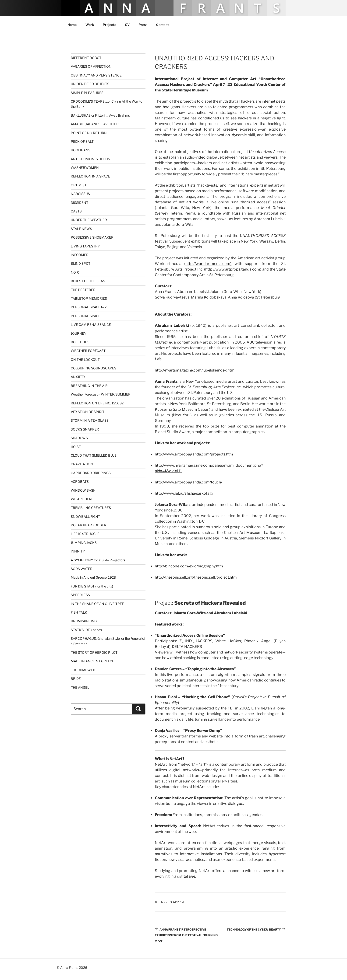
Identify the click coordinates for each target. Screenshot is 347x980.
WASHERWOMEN (85, 168)
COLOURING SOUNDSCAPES (94, 368)
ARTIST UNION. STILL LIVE (92, 159)
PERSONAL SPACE (86, 316)
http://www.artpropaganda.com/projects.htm (194, 454)
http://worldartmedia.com (208, 264)
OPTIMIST (79, 185)
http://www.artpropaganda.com (233, 269)
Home (72, 25)
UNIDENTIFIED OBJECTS (90, 84)
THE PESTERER (83, 290)
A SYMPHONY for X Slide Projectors (98, 560)
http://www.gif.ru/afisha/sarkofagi (184, 493)
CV (127, 25)
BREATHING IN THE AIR (89, 386)
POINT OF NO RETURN (89, 133)
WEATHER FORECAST (88, 351)
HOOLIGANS (81, 150)
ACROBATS (80, 481)
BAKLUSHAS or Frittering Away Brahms (100, 115)
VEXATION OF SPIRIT (88, 412)
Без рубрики (173, 902)
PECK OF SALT (82, 141)
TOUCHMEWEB (83, 670)
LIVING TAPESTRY (85, 246)
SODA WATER (82, 569)
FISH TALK (79, 612)
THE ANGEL (80, 687)
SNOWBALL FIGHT (85, 516)
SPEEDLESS (80, 595)
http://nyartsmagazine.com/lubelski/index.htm (195, 370)
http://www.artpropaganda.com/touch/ (188, 482)
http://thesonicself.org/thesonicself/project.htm (196, 577)
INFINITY (78, 551)
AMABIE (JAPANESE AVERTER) (95, 124)
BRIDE (76, 679)
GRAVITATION (82, 464)
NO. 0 (75, 272)
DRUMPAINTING (84, 621)
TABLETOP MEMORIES (89, 298)
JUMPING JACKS (84, 543)
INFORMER (80, 255)
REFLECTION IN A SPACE (90, 176)
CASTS (76, 211)
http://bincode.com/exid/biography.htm (189, 566)
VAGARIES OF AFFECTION (91, 66)
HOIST (76, 447)
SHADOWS (79, 438)
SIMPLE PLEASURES (87, 93)
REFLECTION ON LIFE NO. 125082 (97, 403)
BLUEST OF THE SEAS (88, 281)
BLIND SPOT (81, 263)
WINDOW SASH (83, 490)
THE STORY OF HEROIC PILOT (94, 652)
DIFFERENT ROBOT (86, 58)
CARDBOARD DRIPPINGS (91, 473)
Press (143, 25)
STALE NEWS (81, 229)
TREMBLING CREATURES (91, 508)
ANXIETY (78, 377)
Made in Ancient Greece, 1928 (93, 577)
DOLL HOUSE (81, 342)
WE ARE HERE (82, 499)
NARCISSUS (80, 194)
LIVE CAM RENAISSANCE (91, 325)
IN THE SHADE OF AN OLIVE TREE (97, 604)
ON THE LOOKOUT (85, 360)
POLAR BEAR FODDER (89, 525)
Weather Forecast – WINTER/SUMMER (101, 394)
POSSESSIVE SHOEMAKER (92, 237)
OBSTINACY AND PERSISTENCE (96, 75)
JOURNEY (78, 333)
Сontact (163, 25)
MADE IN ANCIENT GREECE (92, 661)
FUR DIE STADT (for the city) (92, 586)
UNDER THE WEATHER (89, 220)
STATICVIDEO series (86, 630)
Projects (109, 25)
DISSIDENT (80, 203)
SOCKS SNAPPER (85, 429)
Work (90, 25)
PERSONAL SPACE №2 (89, 307)
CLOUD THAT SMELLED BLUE (94, 455)
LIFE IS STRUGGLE (85, 534)
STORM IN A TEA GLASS (90, 420)
